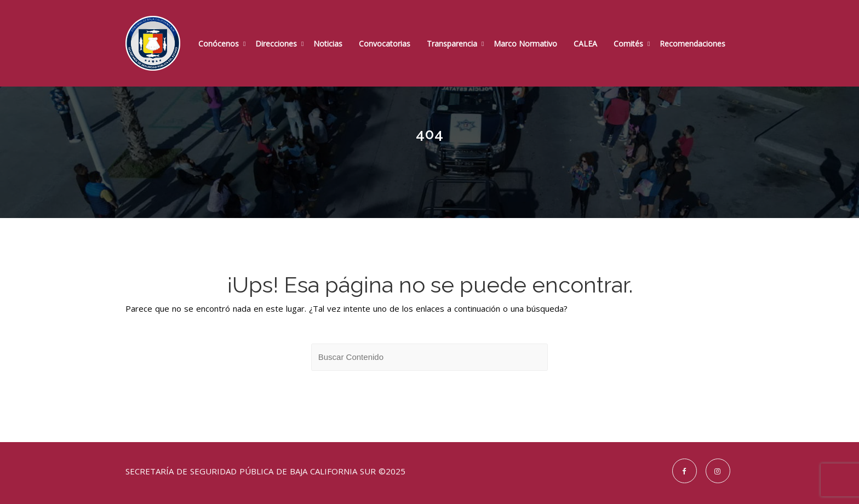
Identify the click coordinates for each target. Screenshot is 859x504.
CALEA (585, 44)
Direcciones (276, 44)
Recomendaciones (692, 44)
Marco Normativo (525, 44)
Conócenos (219, 44)
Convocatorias (385, 44)
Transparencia (452, 44)
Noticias (328, 44)
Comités (628, 44)
